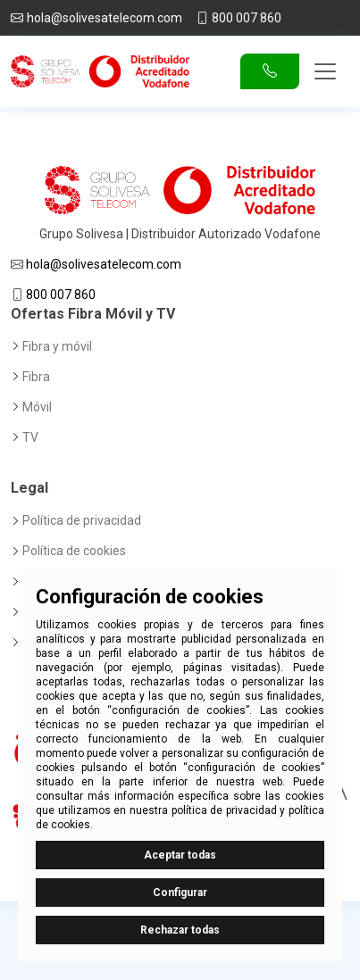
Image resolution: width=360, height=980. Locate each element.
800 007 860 (247, 18)
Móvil (37, 407)
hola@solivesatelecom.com (105, 18)
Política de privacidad (82, 520)
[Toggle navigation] (325, 71)
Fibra (36, 377)
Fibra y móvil (57, 346)
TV (30, 437)
